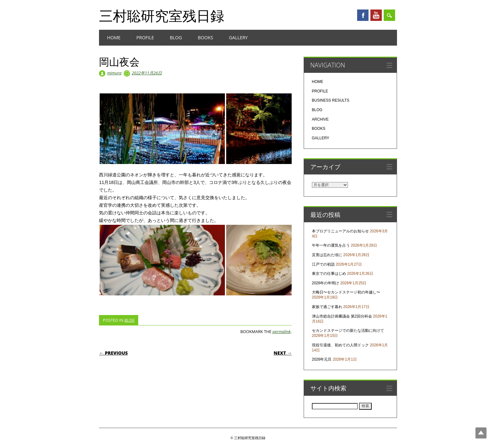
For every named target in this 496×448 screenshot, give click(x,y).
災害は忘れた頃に (327, 255)
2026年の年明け (326, 283)
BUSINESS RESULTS (331, 100)
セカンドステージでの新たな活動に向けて (348, 331)
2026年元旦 (322, 359)
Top (481, 433)
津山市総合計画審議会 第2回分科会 (342, 316)
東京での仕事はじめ (329, 274)
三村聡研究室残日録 (162, 16)
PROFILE (145, 38)
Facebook (363, 15)
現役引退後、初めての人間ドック (340, 345)
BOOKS (205, 38)
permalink (281, 331)
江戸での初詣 (323, 264)
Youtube (376, 15)
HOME (114, 38)
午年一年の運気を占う (331, 245)
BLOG (176, 38)
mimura (114, 73)
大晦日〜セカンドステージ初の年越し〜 (346, 292)
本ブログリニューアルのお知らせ (340, 231)
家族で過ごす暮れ (327, 307)
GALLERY (239, 38)
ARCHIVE (320, 119)
